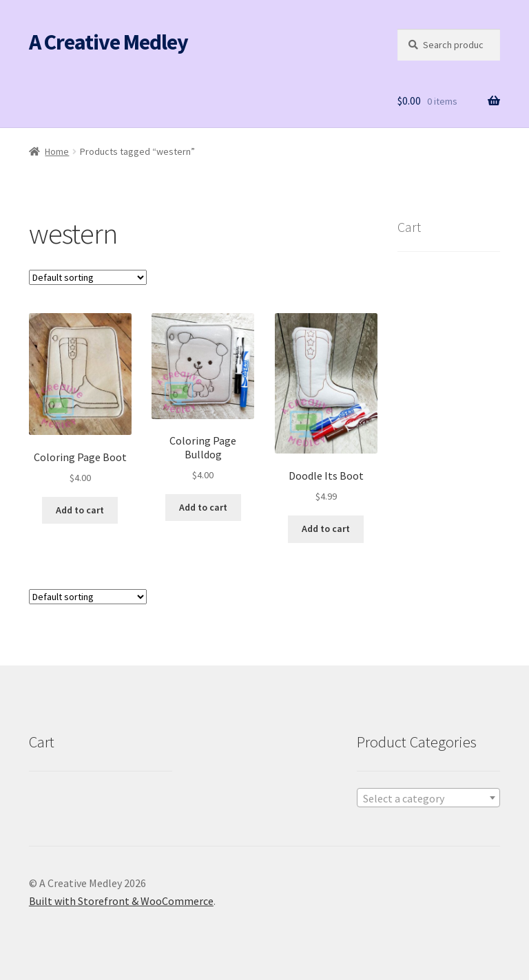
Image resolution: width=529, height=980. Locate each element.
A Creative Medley (108, 42)
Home (57, 151)
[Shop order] (88, 277)
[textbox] (428, 798)
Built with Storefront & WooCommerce (121, 901)
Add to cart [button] (80, 510)
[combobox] (428, 798)
